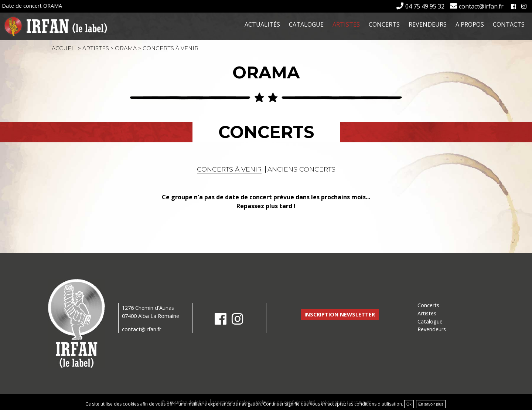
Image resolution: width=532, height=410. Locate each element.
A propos (470, 24)
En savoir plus (431, 404)
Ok (409, 404)
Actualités (262, 24)
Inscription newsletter (340, 314)
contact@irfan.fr (481, 6)
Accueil (64, 48)
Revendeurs (428, 24)
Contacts (509, 24)
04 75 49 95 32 (425, 6)
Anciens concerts (301, 169)
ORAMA (126, 48)
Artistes (346, 24)
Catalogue (306, 24)
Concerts (384, 24)
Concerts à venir (229, 169)
